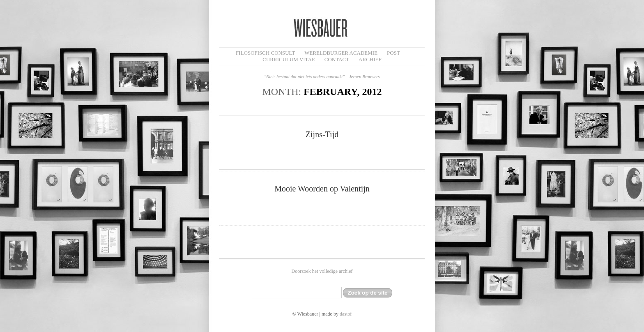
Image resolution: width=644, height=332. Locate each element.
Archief (370, 59)
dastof (346, 314)
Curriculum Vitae (289, 59)
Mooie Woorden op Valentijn (322, 189)
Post (393, 53)
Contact (337, 59)
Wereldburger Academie (341, 53)
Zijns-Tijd (322, 134)
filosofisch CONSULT (265, 53)
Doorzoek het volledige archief (322, 271)
